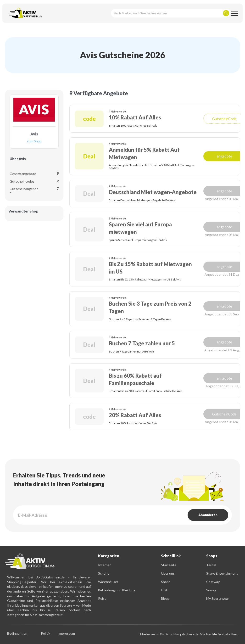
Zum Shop (34, 141)
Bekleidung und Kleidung (117, 590)
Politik (46, 634)
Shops (166, 582)
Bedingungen (17, 634)
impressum (67, 634)
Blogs (165, 598)
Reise (102, 598)
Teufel (211, 565)
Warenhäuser (108, 582)
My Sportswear (218, 598)
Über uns (168, 573)
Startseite (169, 565)
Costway (213, 582)
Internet (105, 565)
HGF (164, 590)
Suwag (211, 590)
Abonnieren (208, 515)
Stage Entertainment (222, 573)
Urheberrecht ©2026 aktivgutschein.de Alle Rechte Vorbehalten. (188, 634)
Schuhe (104, 573)
